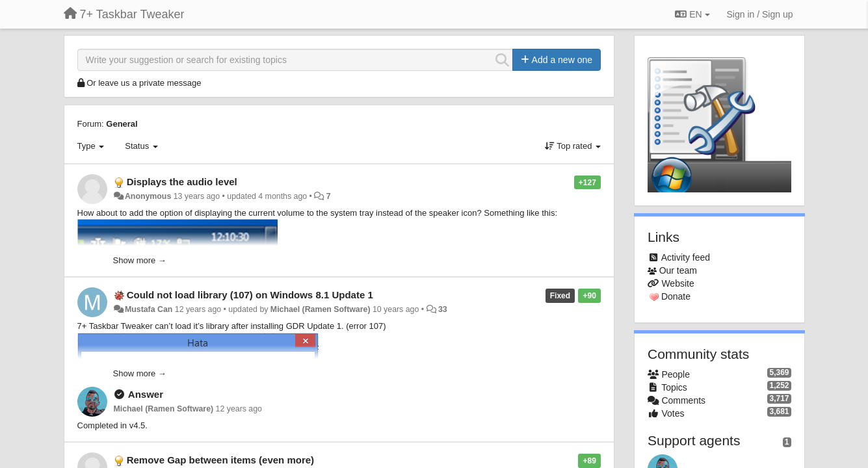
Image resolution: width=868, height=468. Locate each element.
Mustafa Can (149, 309)
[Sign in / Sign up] (760, 14)
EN (692, 14)
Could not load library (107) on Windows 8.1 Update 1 (250, 295)
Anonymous (148, 196)
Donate (676, 296)
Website (677, 283)
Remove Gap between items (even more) (220, 460)
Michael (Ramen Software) (321, 309)
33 (443, 309)
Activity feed (686, 257)
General (122, 124)
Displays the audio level (182, 182)
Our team (678, 270)
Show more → (140, 260)
